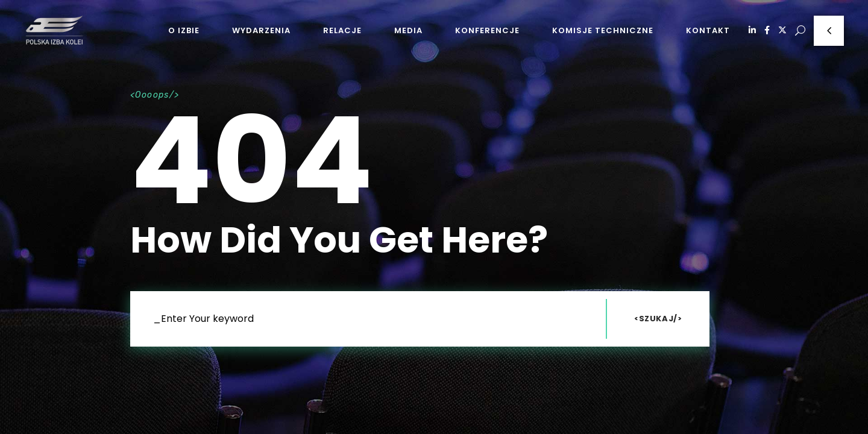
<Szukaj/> (658, 319)
